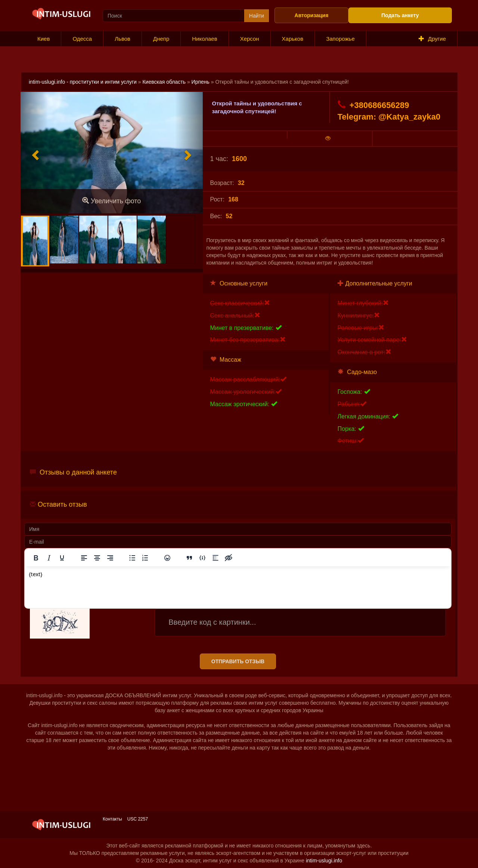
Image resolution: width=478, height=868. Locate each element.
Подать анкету (400, 15)
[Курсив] (49, 558)
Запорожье (340, 39)
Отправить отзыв (238, 661)
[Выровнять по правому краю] (110, 558)
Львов (122, 39)
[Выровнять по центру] (97, 558)
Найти (257, 16)
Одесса (82, 39)
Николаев (204, 39)
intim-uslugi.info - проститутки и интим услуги (83, 82)
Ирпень (201, 82)
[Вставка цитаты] (189, 558)
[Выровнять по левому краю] (84, 558)
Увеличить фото (111, 201)
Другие (432, 39)
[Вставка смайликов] (167, 558)
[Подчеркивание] (62, 558)
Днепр (161, 39)
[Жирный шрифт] (36, 558)
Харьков (293, 39)
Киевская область (164, 82)
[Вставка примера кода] (202, 558)
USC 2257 (138, 819)
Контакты (112, 819)
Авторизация (312, 15)
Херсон (250, 39)
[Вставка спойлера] (215, 558)
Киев (44, 39)
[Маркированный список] (132, 558)
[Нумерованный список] (145, 558)
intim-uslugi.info (324, 861)
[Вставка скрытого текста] (229, 558)
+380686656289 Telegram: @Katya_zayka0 (389, 111)
